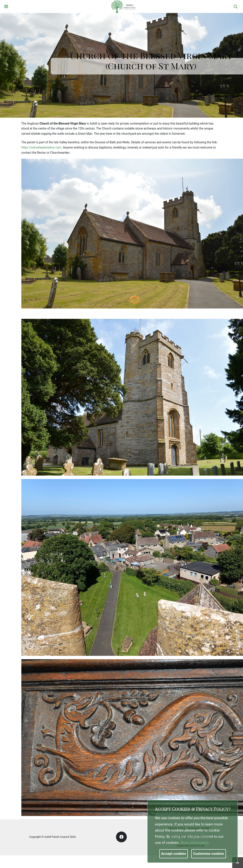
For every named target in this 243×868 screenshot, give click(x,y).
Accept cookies (174, 854)
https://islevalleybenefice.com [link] (41, 147)
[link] (123, 6)
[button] (236, 7)
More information (194, 843)
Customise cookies (209, 854)
